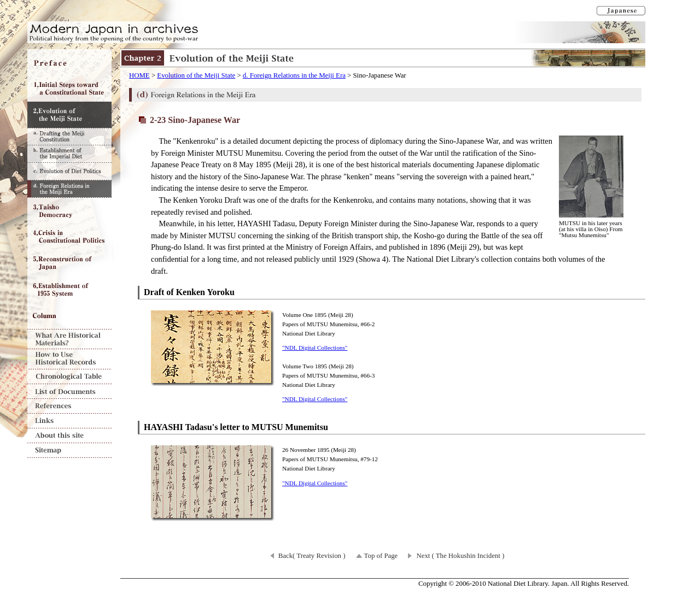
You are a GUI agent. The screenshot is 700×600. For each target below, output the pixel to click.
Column (69, 316)
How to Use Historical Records (69, 359)
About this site (69, 436)
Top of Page (381, 556)
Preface (69, 62)
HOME (139, 75)
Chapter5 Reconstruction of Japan (69, 263)
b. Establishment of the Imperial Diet (69, 154)
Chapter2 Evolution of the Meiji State (69, 115)
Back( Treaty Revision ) (312, 556)
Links (69, 421)
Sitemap (69, 451)
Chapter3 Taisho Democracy (69, 211)
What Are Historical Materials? (69, 339)
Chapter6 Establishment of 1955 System (69, 290)
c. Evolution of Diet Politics (69, 171)
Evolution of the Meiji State (196, 75)
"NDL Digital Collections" (315, 348)
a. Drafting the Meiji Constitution (69, 136)
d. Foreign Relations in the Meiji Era (294, 75)
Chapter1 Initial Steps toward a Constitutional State (69, 89)
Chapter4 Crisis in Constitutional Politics (69, 237)
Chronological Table (69, 377)
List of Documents (69, 392)
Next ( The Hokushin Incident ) (460, 556)
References (69, 406)
